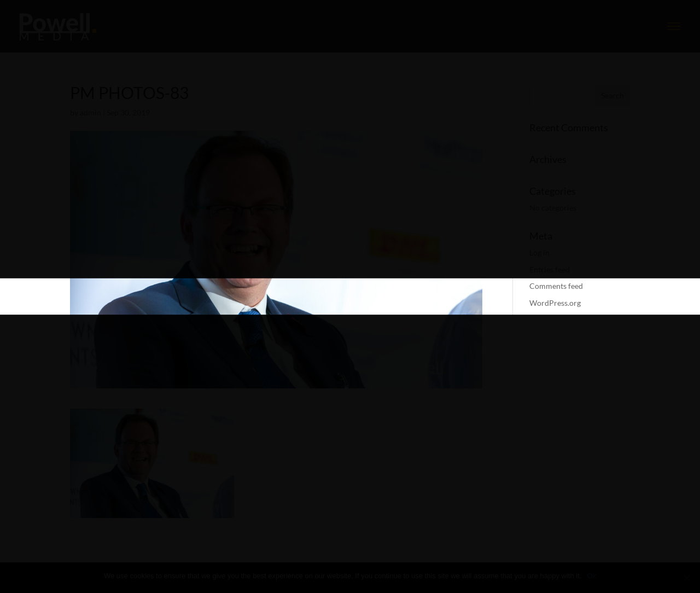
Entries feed (550, 269)
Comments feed (556, 286)
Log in (539, 252)
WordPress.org (555, 303)
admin (91, 112)
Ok (591, 576)
